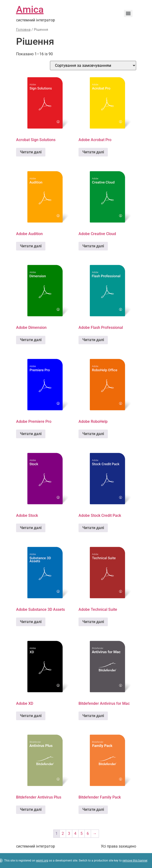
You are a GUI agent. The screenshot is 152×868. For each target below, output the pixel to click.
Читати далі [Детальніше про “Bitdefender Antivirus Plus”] (31, 809)
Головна (23, 30)
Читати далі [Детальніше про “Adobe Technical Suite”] (93, 622)
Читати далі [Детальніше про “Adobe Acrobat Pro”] (93, 152)
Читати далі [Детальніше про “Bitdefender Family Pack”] (93, 809)
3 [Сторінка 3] (69, 834)
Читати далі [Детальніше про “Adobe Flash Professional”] (93, 340)
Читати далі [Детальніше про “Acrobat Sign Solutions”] (31, 152)
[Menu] (128, 13)
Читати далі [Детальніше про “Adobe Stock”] (31, 528)
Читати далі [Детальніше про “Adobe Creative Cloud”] (93, 246)
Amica (30, 9)
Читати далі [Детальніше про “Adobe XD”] (31, 716)
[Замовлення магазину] (93, 66)
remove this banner (135, 861)
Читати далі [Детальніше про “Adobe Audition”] (31, 246)
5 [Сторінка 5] (82, 834)
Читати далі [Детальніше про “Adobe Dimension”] (31, 340)
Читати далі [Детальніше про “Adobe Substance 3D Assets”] (31, 622)
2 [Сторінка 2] (63, 834)
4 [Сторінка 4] (75, 834)
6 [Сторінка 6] (88, 834)
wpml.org (42, 861)
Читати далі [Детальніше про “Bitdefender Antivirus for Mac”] (93, 716)
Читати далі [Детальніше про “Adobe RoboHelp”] (93, 434)
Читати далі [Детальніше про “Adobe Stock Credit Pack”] (93, 528)
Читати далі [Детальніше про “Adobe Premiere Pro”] (31, 434)
